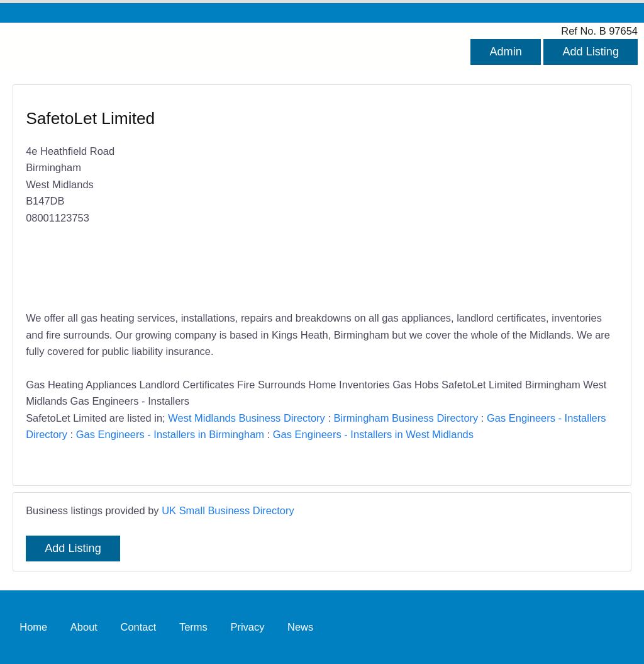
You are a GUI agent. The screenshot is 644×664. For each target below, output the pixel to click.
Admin (505, 52)
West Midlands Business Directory (247, 418)
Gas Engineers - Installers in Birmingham (170, 434)
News (300, 627)
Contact (139, 627)
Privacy (247, 627)
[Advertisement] (464, 199)
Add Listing (591, 52)
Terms (193, 627)
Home (33, 627)
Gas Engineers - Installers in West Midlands (373, 434)
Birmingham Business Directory (406, 418)
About (84, 627)
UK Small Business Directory (228, 510)
